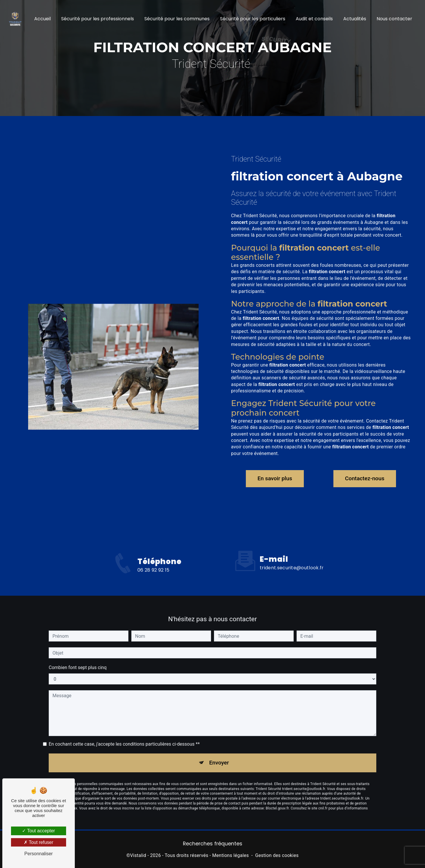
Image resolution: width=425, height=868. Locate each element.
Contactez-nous (365, 478)
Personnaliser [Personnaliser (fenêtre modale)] (39, 854)
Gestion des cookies (277, 855)
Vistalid (138, 855)
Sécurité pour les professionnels (98, 19)
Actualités (355, 19)
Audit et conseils (314, 19)
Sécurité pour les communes (177, 19)
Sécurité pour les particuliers (253, 19)
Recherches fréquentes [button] (213, 844)
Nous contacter (394, 19)
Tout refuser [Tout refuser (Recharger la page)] (39, 842)
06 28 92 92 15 (153, 576)
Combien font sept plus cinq (78, 662)
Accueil (42, 19)
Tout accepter (38, 831)
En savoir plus (275, 478)
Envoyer (219, 757)
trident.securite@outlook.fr (292, 562)
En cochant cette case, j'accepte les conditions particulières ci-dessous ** (124, 739)
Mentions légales (230, 855)
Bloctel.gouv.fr (277, 803)
